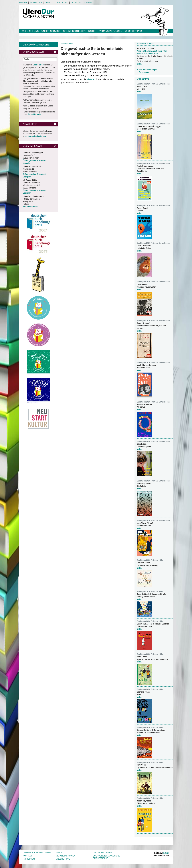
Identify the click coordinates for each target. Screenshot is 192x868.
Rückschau (144, 72)
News (59, 853)
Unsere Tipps (133, 31)
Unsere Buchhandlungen (37, 853)
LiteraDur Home (67, 43)
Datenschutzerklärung (56, 3)
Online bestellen (74, 31)
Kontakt (23, 3)
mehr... (140, 64)
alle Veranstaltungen (148, 70)
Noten (92, 31)
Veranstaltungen (111, 31)
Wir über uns (30, 31)
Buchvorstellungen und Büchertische (107, 857)
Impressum (76, 3)
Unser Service (51, 31)
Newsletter (36, 3)
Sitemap (88, 3)
